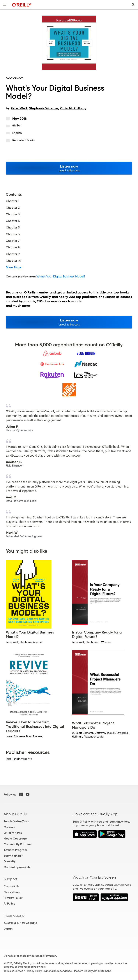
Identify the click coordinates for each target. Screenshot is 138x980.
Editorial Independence (58, 971)
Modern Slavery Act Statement (92, 971)
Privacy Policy (13, 898)
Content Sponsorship (18, 867)
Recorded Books (23, 140)
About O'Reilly (15, 814)
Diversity (10, 861)
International (14, 915)
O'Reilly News (13, 833)
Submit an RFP (13, 856)
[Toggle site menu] (5, 5)
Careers (9, 827)
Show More (14, 267)
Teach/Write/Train (16, 821)
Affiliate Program (15, 850)
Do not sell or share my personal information (30, 956)
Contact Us (11, 886)
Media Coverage (15, 839)
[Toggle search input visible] (133, 5)
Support (10, 879)
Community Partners (18, 844)
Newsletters (12, 892)
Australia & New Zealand (21, 923)
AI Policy (9, 904)
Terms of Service (13, 971)
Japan (8, 929)
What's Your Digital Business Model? (61, 276)
